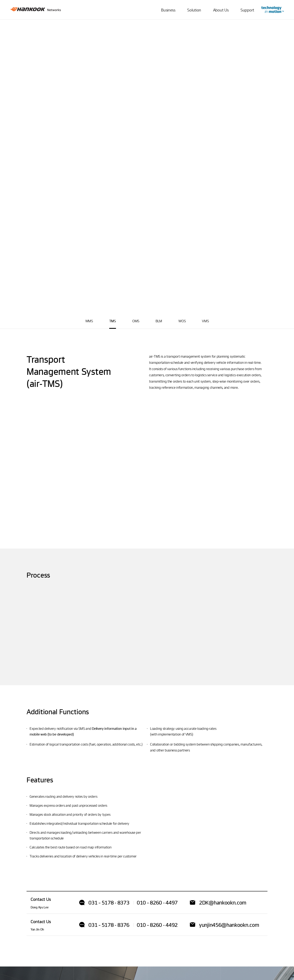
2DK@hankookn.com (223, 902)
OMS (136, 321)
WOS (182, 321)
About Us (221, 10)
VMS (205, 321)
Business (168, 10)
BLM (159, 321)
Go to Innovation (273, 10)
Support (247, 10)
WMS (89, 321)
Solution (194, 10)
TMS (113, 321)
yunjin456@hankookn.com (229, 925)
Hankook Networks (36, 10)
